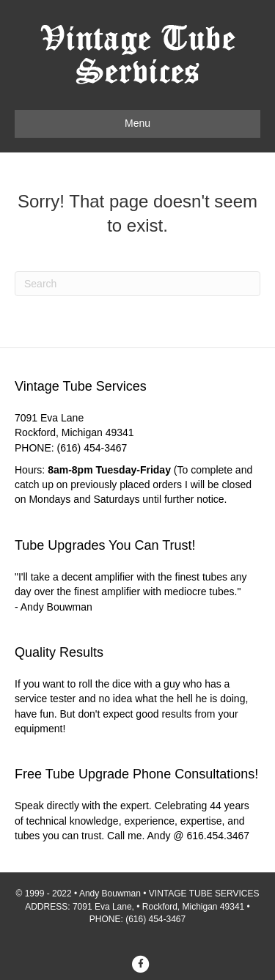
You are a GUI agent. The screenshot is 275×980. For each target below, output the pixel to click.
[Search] (137, 284)
